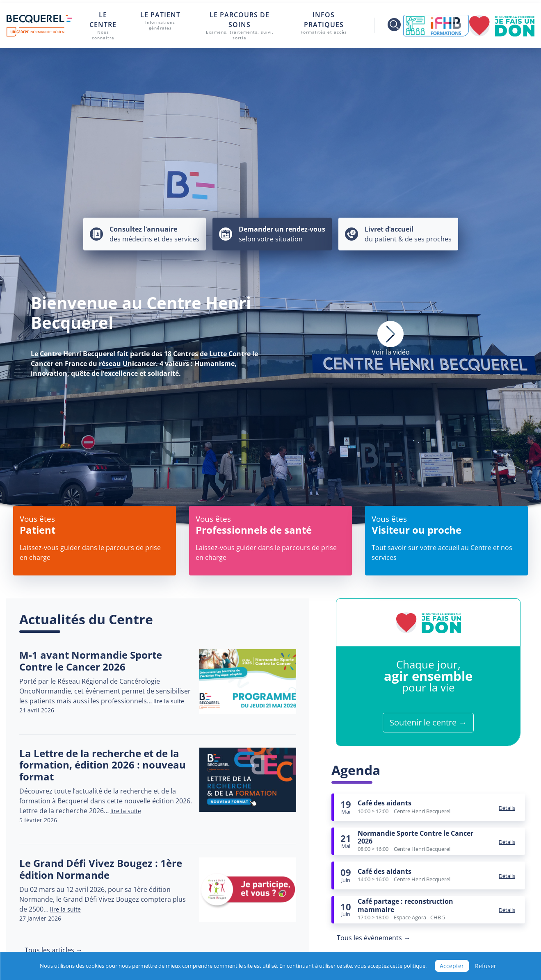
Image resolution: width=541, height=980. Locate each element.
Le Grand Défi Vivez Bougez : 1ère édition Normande (101, 869)
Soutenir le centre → (428, 722)
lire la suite (169, 701)
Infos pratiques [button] (324, 23)
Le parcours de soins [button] (240, 26)
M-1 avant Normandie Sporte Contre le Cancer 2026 (91, 661)
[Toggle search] (389, 25)
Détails (507, 808)
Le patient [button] (160, 21)
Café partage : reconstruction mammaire (405, 905)
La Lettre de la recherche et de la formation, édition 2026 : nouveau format (103, 765)
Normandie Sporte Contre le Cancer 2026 (415, 837)
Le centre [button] (103, 26)
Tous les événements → (373, 938)
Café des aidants (385, 803)
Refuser (486, 966)
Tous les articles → (54, 950)
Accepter (452, 966)
